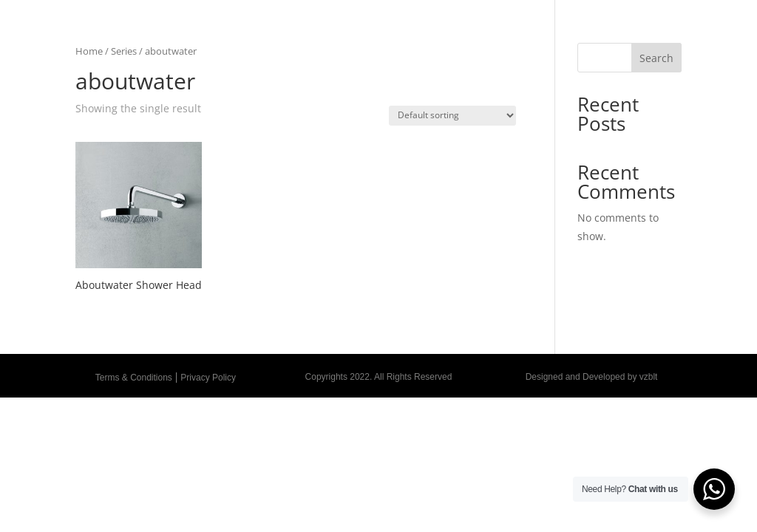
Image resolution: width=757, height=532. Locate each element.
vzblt (649, 377)
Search (656, 58)
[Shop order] (452, 116)
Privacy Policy (208, 378)
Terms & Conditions (134, 378)
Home (89, 51)
